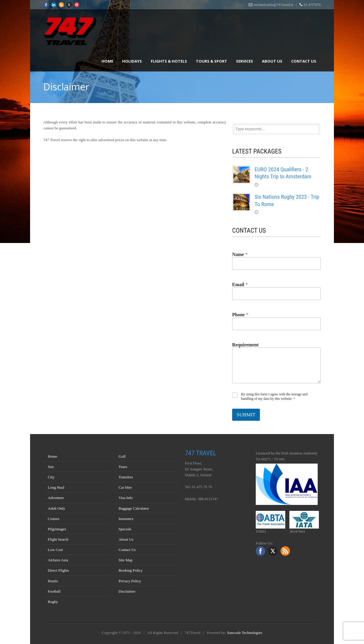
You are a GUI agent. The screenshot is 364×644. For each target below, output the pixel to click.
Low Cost (55, 550)
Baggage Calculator (134, 508)
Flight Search (58, 539)
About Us (272, 61)
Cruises (54, 519)
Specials (125, 529)
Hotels (53, 581)
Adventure (56, 498)
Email (240, 284)
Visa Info (126, 498)
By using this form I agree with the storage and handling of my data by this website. (274, 397)
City (51, 477)
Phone (240, 315)
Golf (122, 456)
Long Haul (56, 487)
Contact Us (304, 61)
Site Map (126, 560)
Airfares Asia (58, 560)
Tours (123, 467)
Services (245, 61)
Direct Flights (58, 570)
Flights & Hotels (169, 61)
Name (240, 254)
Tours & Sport (211, 61)
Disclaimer (127, 591)
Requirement (245, 345)
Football (54, 591)
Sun (51, 467)
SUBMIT (246, 415)
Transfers (126, 477)
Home (107, 61)
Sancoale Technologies (245, 633)
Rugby (53, 602)
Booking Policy (131, 570)
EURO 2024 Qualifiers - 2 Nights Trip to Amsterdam (283, 173)
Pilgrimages (57, 529)
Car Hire (125, 487)
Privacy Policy (130, 581)
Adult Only (56, 508)
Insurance (126, 519)
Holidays (132, 61)
